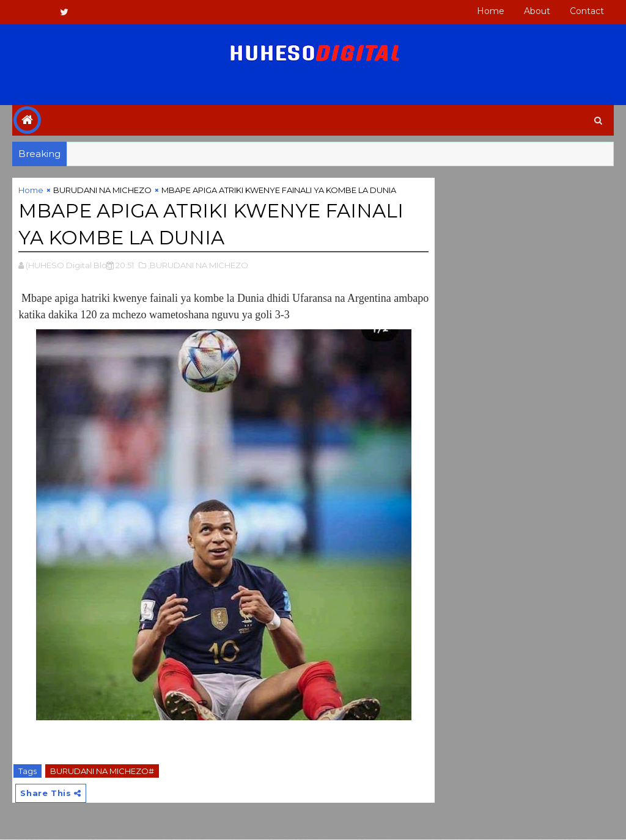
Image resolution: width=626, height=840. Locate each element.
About (537, 11)
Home (491, 11)
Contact (587, 11)
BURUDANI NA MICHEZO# (102, 772)
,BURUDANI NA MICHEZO (198, 266)
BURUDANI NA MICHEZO (102, 191)
